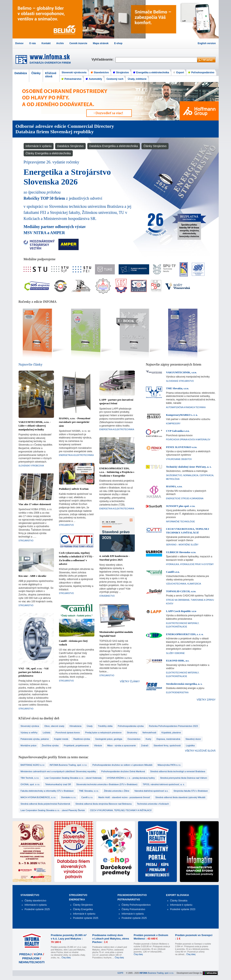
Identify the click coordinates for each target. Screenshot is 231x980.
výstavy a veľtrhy (29, 733)
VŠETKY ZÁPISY (206, 700)
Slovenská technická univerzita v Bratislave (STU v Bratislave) (107, 784)
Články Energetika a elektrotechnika (48, 153)
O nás (32, 43)
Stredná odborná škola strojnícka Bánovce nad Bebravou (103, 804)
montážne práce (29, 745)
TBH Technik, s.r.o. (30, 778)
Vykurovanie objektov (179, 459)
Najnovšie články (31, 364)
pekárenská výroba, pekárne (35, 739)
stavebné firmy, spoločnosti (167, 745)
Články (36, 73)
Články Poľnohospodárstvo (136, 905)
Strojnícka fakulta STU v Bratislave (191, 791)
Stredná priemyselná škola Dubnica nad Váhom (184, 778)
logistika (190, 745)
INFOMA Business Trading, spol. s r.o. (68, 765)
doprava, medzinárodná (168, 739)
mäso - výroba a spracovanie (122, 745)
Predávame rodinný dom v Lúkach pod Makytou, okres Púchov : (111, 939)
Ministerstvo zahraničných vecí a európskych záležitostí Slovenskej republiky (58, 771)
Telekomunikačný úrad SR (58, 784)
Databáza (21, 73)
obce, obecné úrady (54, 726)
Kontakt (46, 43)
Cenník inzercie (78, 43)
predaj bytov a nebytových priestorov (103, 733)
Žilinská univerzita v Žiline (117, 791)
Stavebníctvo (101, 73)
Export (180, 73)
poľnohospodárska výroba (131, 726)
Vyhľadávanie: (103, 59)
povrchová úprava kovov (68, 733)
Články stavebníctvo (35, 901)
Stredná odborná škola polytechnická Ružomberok (45, 804)
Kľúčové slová (51, 75)
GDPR (120, 973)
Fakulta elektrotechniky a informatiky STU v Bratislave (47, 791)
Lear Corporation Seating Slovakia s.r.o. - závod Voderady (73, 778)
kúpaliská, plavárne (171, 733)
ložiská (46, 733)
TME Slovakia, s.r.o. (178, 388)
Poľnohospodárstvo (203, 73)
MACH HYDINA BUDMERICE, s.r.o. (38, 797)
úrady (90, 726)
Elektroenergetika (177, 693)
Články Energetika (83, 909)
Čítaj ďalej (66, 958)
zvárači (145, 745)
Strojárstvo (122, 73)
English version (207, 43)
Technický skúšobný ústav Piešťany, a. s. (189, 467)
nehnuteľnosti (149, 733)
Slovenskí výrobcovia (74, 73)
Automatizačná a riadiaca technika (186, 407)
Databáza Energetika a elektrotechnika (114, 146)
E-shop (118, 43)
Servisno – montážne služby (182, 545)
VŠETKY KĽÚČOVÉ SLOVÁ (200, 751)
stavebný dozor (193, 739)
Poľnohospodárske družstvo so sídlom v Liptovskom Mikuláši (122, 765)
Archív (60, 43)
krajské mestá (61, 739)
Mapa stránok (101, 43)
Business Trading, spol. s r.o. (157, 973)
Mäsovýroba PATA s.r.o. (169, 765)
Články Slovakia (179, 901)
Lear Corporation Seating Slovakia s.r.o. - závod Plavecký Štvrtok (53, 810)
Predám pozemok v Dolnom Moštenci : (151, 937)
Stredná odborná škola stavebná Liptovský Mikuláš (180, 797)
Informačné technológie (181, 522)
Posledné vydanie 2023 (183, 909)
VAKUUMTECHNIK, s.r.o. (181, 372)
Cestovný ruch (115, 79)
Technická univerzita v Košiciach (153, 804)
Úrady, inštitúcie (137, 79)
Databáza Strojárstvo (70, 146)
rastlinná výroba (82, 739)
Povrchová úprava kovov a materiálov (188, 440)
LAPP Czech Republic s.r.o (181, 611)
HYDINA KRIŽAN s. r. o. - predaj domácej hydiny (131, 778)
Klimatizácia (75, 726)
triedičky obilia (105, 726)
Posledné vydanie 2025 (37, 909)
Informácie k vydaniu (39, 146)
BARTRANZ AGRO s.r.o (33, 765)
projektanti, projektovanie (76, 745)
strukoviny (132, 733)
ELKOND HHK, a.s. (178, 661)
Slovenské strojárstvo (180, 381)
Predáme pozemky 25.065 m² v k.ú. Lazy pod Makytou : (69, 939)
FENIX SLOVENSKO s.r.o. (182, 447)
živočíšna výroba (50, 745)
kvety (149, 739)
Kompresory (173, 424)
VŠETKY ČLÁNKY (130, 681)
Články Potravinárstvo (133, 909)
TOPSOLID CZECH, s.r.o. (181, 591)
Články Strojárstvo (155, 146)
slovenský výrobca (30, 726)
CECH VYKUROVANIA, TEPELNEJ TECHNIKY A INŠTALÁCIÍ (121, 810)
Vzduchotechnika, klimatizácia (184, 584)
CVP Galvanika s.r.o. (178, 431)
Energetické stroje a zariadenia (185, 499)
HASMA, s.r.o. (174, 486)
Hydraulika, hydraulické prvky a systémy (190, 564)
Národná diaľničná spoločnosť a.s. (151, 791)
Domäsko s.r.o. (69, 797)
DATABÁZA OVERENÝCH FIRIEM (50, 63)
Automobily (95, 79)
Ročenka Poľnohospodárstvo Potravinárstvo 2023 (173, 726)
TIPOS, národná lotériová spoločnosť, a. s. (164, 784)
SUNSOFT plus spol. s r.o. (181, 506)
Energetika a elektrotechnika (153, 73)
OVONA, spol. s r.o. (30, 784)
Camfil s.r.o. (173, 572)
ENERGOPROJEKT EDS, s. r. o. (185, 634)
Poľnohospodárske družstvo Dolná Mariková (123, 771)
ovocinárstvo (134, 739)
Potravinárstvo (73, 79)
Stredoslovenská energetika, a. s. (184, 684)
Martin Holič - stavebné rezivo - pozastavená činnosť (124, 797)
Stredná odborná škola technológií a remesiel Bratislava (178, 771)
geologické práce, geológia (109, 739)
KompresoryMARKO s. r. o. (182, 415)
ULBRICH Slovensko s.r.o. (181, 552)
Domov (20, 43)
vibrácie (98, 745)
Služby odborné (175, 653)
